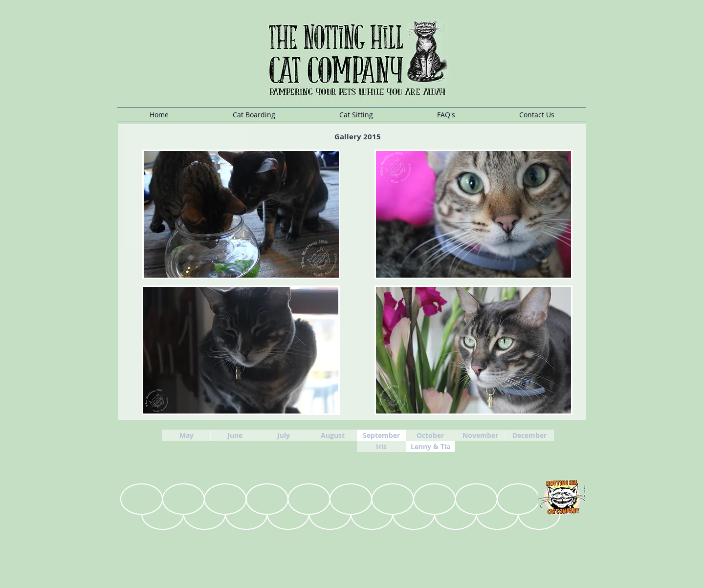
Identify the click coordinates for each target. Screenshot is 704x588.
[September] (381, 435)
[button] (254, 115)
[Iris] (381, 446)
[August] (332, 435)
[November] (480, 435)
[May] (186, 435)
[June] (235, 435)
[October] (430, 435)
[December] (529, 435)
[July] (284, 435)
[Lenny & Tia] (430, 446)
